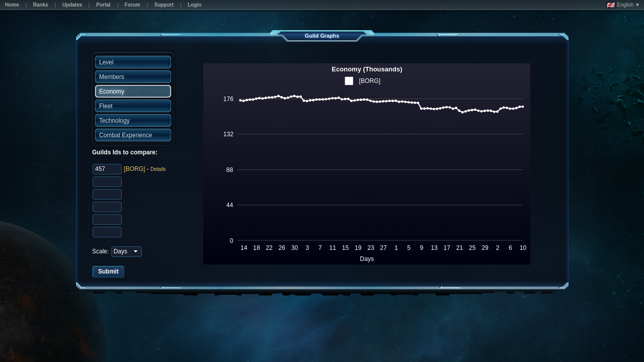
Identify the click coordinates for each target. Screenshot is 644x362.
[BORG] (134, 169)
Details (158, 169)
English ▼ (623, 5)
